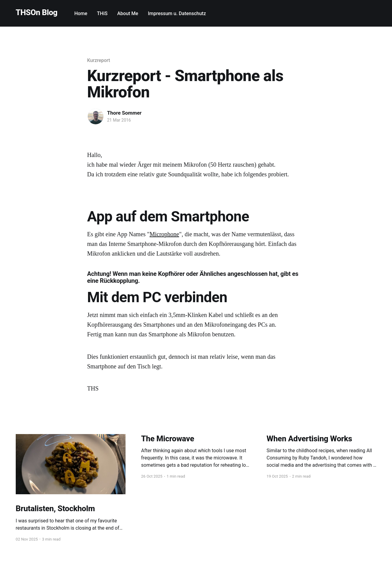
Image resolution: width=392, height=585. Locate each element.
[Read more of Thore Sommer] (96, 116)
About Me (127, 13)
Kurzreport (99, 60)
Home (81, 13)
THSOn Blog (37, 13)
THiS (102, 13)
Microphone (164, 234)
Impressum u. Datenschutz (177, 13)
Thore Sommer (124, 113)
